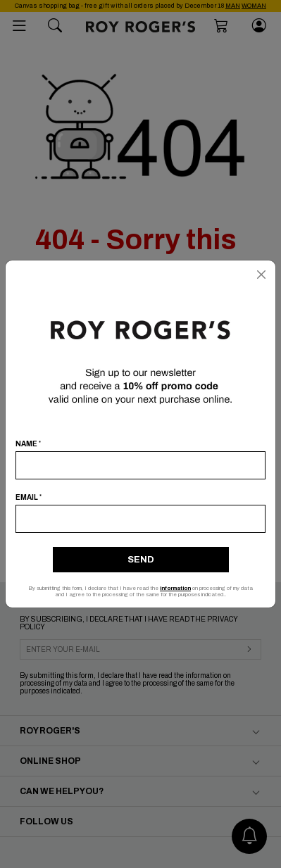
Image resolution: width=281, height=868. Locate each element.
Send (141, 560)
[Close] (261, 275)
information (175, 588)
